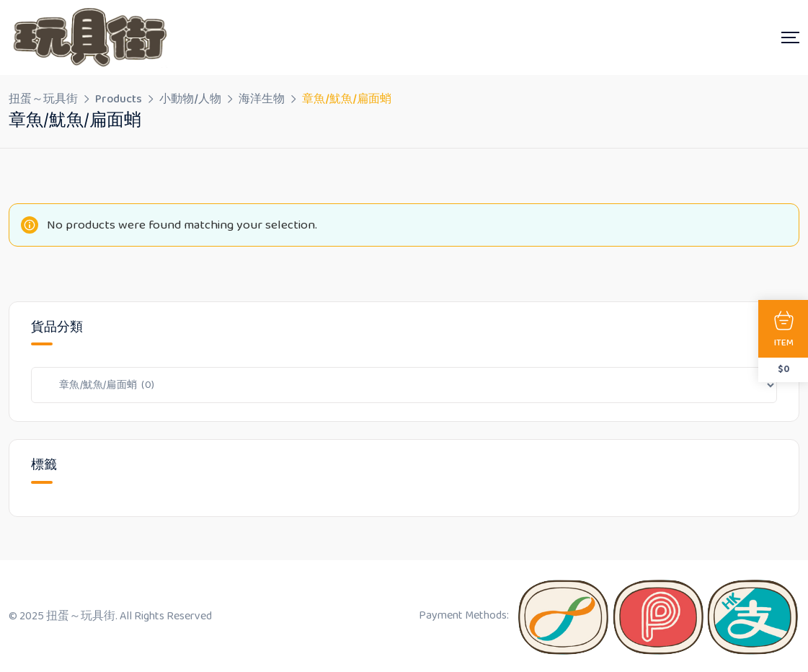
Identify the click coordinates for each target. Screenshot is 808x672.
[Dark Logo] (88, 37)
